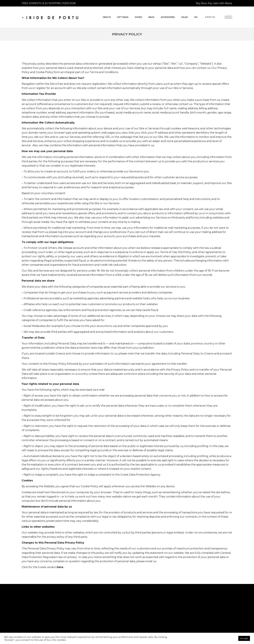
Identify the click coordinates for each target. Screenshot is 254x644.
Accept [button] (244, 638)
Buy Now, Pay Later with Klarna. (214, 3)
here (60, 567)
